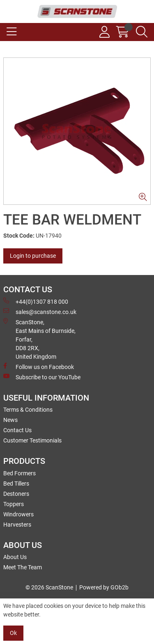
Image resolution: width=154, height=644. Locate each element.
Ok (13, 633)
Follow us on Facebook (39, 367)
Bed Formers (20, 473)
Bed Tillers (16, 484)
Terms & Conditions (28, 410)
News (10, 420)
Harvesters (17, 525)
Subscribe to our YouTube (42, 377)
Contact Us (17, 430)
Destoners (16, 494)
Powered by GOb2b (104, 587)
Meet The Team (23, 567)
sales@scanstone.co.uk (40, 312)
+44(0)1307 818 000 (36, 301)
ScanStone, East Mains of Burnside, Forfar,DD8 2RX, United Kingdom (39, 339)
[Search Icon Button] (142, 32)
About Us (15, 557)
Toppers (14, 504)
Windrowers (18, 514)
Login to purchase (33, 256)
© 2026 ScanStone (49, 587)
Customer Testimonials (32, 440)
